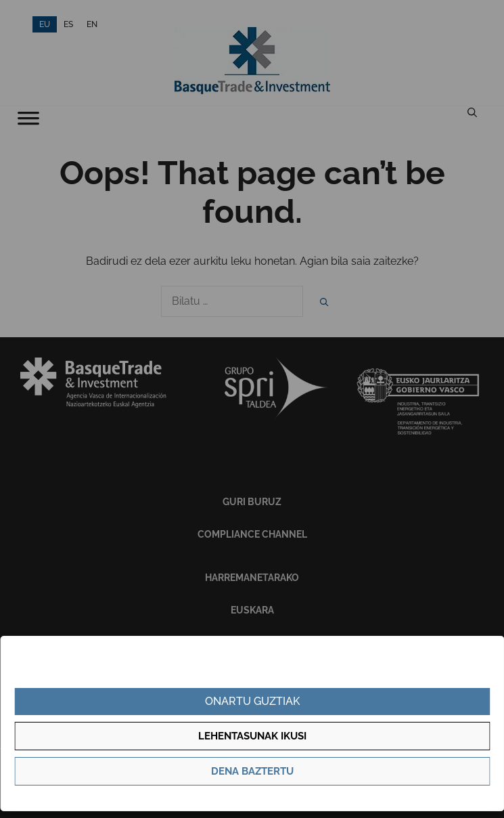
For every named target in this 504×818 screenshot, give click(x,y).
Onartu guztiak (252, 701)
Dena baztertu (252, 771)
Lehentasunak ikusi (252, 736)
